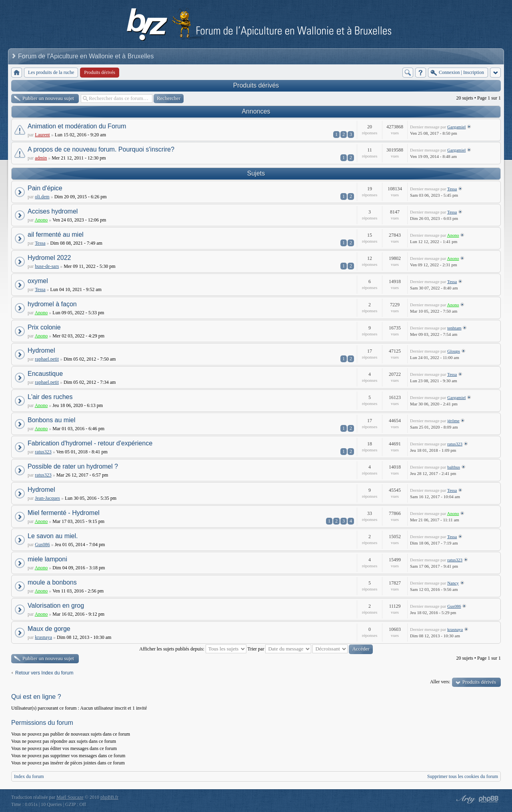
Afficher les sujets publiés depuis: (193, 649)
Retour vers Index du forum (44, 673)
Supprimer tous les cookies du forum (463, 776)
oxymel (38, 281)
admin (41, 158)
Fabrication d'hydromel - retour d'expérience (90, 443)
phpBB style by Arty (465, 799)
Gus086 (42, 545)
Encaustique (45, 374)
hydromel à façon (52, 304)
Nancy (453, 583)
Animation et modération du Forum (77, 126)
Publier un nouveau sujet (48, 98)
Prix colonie (44, 327)
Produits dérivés (256, 85)
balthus (454, 467)
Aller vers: (440, 682)
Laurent (42, 135)
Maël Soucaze (70, 797)
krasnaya (43, 637)
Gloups (454, 351)
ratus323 (43, 452)
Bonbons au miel (51, 420)
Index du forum (29, 776)
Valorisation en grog (56, 606)
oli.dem (42, 197)
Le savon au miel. (53, 536)
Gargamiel (456, 127)
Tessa (452, 189)
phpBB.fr (109, 797)
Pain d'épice (45, 188)
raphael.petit (47, 359)
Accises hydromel (53, 211)
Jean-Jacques (47, 498)
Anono (41, 220)
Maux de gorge (49, 629)
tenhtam (454, 328)
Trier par (280, 649)
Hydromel (41, 350)
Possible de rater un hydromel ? (73, 466)
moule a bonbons (52, 582)
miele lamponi (47, 559)
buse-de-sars (47, 266)
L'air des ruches (50, 397)
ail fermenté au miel (56, 234)
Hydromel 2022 (49, 258)
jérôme (453, 421)
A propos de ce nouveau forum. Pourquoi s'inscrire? (101, 149)
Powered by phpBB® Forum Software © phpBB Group (489, 799)
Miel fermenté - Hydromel (64, 513)
